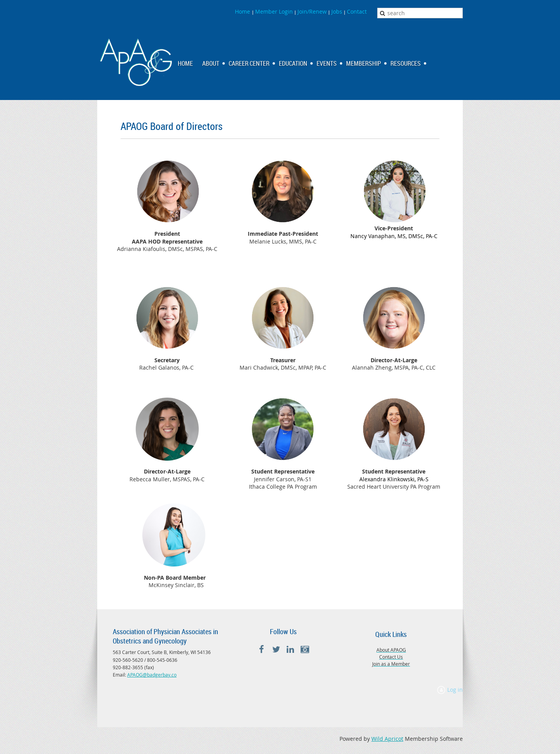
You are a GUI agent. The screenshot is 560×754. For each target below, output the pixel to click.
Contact (357, 11)
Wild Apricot (387, 739)
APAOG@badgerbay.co (152, 675)
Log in (455, 690)
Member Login (274, 11)
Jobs (337, 11)
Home (243, 11)
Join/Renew (312, 11)
